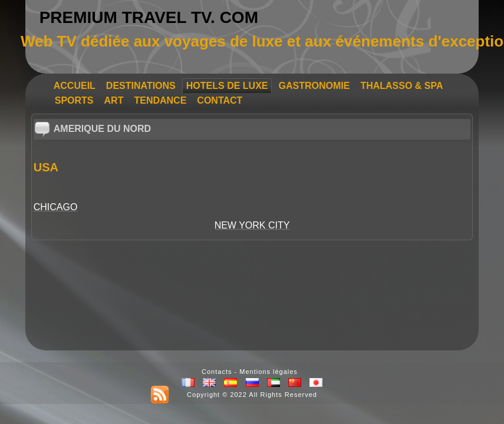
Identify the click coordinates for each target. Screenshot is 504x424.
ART (114, 100)
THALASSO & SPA (401, 86)
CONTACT (220, 100)
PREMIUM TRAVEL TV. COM (149, 17)
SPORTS (74, 100)
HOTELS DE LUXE (227, 86)
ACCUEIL (75, 86)
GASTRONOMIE (314, 86)
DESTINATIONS (141, 86)
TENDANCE (160, 100)
